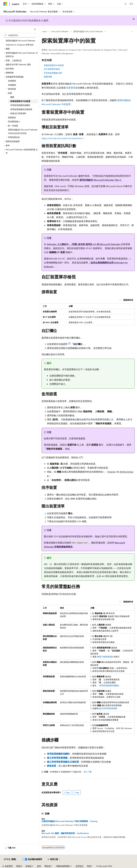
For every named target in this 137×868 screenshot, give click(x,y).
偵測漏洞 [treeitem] (12, 81)
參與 (39, 866)
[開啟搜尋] (126, 4)
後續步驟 (48, 77)
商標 (89, 866)
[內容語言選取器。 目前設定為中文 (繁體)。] (10, 859)
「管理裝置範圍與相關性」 (109, 685)
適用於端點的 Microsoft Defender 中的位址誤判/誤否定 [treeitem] (23, 131)
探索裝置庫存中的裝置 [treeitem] (20, 101)
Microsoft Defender (60, 31)
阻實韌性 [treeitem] (12, 117)
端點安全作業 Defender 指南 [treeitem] (18, 64)
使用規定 (79, 866)
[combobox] (20, 35)
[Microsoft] (5, 4)
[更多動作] (132, 32)
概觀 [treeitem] (12, 97)
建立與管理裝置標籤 (108, 708)
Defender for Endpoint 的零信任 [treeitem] (20, 45)
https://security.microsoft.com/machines (62, 138)
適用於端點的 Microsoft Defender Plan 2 (100, 180)
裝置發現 (71, 88)
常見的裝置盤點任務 (53, 73)
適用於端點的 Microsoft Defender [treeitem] (20, 41)
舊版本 (19, 866)
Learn (45, 31)
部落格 (29, 866)
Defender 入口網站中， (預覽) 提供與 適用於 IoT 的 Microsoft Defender (84, 244)
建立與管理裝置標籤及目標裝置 (63, 762)
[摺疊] (35, 29)
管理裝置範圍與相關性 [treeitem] (20, 105)
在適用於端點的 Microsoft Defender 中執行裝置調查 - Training (69, 821)
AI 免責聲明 (7, 866)
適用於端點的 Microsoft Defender (88, 31)
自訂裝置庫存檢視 (52, 69)
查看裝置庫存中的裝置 (54, 65)
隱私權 (48, 866)
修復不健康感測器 (105, 657)
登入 (132, 4)
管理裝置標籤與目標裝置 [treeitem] (21, 109)
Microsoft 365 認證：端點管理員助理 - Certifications (65, 833)
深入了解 (88, 772)
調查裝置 (52, 766)
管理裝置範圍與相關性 (58, 754)
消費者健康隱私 (63, 866)
